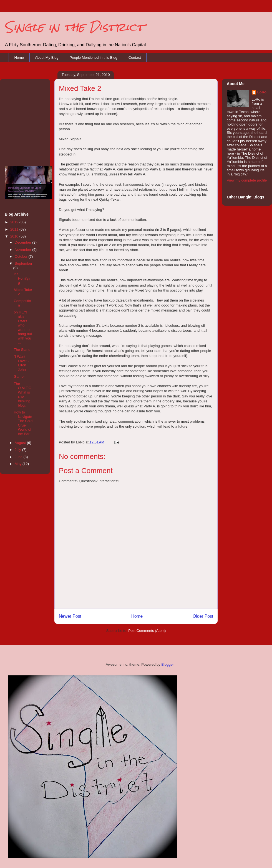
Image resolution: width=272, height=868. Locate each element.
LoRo (262, 92)
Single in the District (74, 27)
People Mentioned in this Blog (94, 58)
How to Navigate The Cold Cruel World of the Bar (23, 423)
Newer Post (70, 616)
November (24, 250)
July (18, 450)
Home (19, 58)
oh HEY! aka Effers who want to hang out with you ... (23, 327)
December (24, 242)
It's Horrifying (22, 278)
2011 (15, 229)
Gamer (19, 376)
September (24, 263)
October (22, 256)
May (19, 464)
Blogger (167, 664)
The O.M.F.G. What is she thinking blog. (23, 395)
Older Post (203, 616)
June (19, 457)
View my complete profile (247, 180)
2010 (15, 236)
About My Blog (47, 58)
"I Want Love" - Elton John (21, 363)
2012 (15, 222)
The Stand (22, 350)
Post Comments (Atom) (147, 631)
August (21, 443)
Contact (135, 58)
